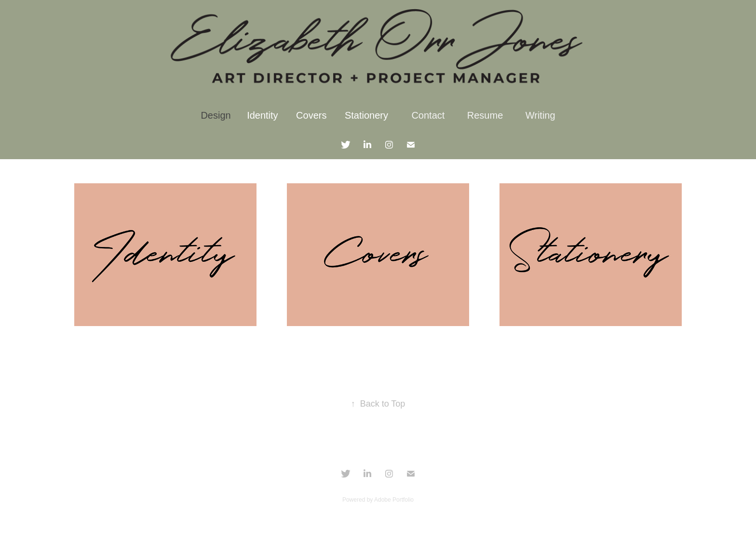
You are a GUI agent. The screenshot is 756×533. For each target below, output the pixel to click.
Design (216, 115)
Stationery (366, 115)
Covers (311, 115)
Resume (485, 115)
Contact (428, 115)
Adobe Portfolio (394, 500)
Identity (262, 115)
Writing (540, 115)
